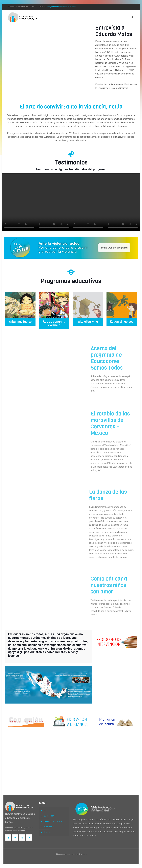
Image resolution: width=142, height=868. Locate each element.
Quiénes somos (50, 816)
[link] (71, 248)
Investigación (49, 827)
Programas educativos (53, 821)
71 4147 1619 (37, 7)
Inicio (46, 810)
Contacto (47, 832)
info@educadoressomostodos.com (61, 7)
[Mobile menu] (122, 17)
